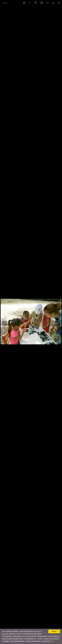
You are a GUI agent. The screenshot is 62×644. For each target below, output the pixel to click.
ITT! (52, 641)
